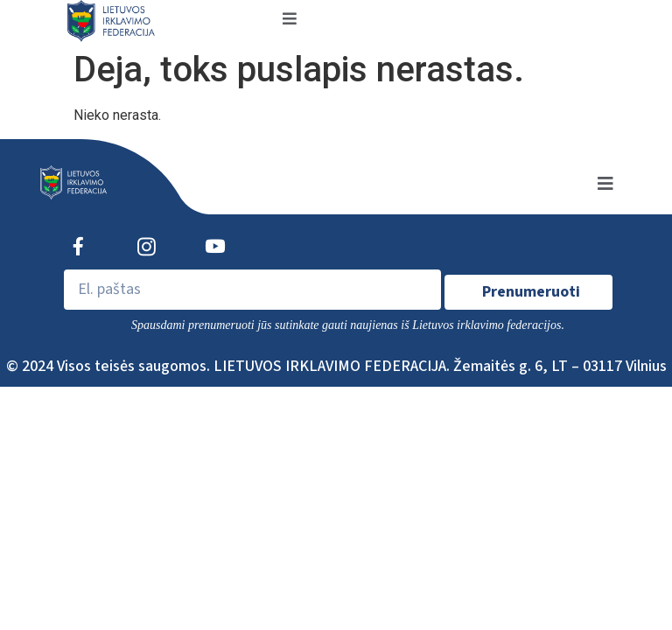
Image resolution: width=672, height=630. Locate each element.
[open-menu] (290, 20)
